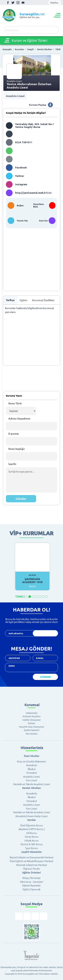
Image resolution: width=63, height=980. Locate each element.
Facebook (8, 3)
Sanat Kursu (32, 837)
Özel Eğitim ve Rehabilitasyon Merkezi (32, 861)
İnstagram (18, 3)
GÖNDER (45, 677)
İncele (32, 586)
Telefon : (55, 3)
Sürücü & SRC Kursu (32, 844)
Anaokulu (32, 765)
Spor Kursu (32, 848)
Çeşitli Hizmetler (32, 852)
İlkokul (32, 769)
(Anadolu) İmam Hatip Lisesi (32, 816)
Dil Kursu (32, 833)
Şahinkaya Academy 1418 (32, 579)
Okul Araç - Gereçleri (32, 882)
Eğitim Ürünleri (32, 872)
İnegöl (31, 49)
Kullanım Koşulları (32, 716)
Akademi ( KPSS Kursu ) (32, 829)
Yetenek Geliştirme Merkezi (32, 865)
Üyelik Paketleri (32, 730)
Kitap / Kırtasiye (32, 878)
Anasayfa (7, 49)
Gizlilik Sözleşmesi (32, 720)
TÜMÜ (19, 597)
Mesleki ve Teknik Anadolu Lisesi (32, 784)
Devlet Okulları (45, 49)
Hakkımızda (32, 713)
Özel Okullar (32, 756)
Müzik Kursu (32, 840)
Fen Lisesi (32, 780)
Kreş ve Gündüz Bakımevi (32, 761)
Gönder (21, 498)
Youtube (23, 3)
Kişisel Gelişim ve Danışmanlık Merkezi (32, 857)
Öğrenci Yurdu (32, 869)
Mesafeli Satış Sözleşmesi (32, 727)
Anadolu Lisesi (15, 96)
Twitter (13, 3)
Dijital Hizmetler (32, 885)
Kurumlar (19, 49)
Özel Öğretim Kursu (32, 825)
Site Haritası (32, 734)
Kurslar (32, 820)
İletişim (32, 723)
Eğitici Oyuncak (32, 889)
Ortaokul (32, 773)
